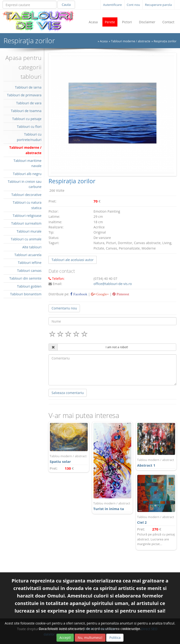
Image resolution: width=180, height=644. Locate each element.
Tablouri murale (29, 231)
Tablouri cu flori (29, 127)
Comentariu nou (64, 308)
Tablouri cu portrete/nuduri (29, 137)
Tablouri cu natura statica (27, 205)
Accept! (65, 638)
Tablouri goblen (29, 286)
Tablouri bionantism (26, 294)
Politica (115, 638)
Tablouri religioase (27, 216)
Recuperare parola (159, 5)
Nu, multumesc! (90, 638)
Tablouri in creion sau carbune (25, 184)
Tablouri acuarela (28, 255)
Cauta (66, 5)
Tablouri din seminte (25, 278)
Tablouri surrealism (26, 223)
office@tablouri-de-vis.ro (113, 284)
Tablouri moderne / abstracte (131, 41)
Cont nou (133, 5)
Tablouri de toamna (26, 111)
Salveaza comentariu (68, 393)
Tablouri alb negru (27, 174)
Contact (168, 22)
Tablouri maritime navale (28, 163)
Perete (110, 22)
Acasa (93, 22)
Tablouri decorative (26, 195)
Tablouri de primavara (24, 95)
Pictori (127, 22)
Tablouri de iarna (28, 87)
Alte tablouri (32, 247)
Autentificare (112, 5)
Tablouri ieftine (30, 263)
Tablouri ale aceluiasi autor (73, 260)
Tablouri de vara (29, 103)
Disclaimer (147, 22)
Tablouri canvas (29, 271)
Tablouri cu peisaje (27, 119)
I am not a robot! (117, 347)
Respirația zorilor (165, 41)
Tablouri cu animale (26, 239)
